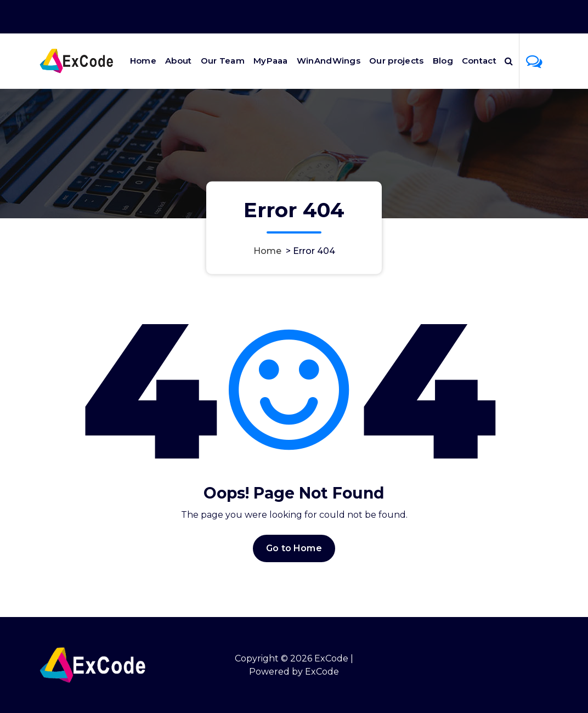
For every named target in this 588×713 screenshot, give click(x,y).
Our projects (397, 61)
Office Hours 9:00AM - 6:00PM (410, 17)
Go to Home (294, 548)
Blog (443, 61)
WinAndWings (329, 61)
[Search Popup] (509, 61)
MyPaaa (271, 61)
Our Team (223, 61)
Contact (479, 61)
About (179, 61)
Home (143, 61)
